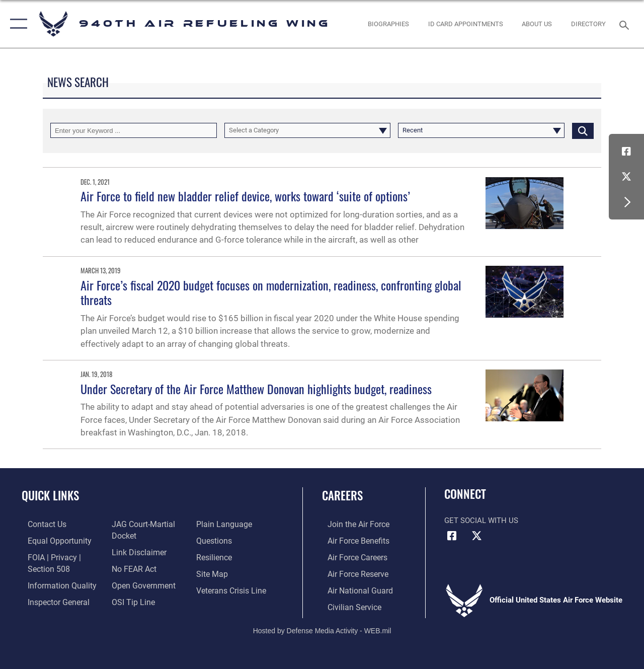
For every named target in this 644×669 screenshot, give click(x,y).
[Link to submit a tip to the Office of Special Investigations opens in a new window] (130, 600)
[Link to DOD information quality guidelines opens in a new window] (54, 583)
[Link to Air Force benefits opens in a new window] (352, 540)
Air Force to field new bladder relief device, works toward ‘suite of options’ (245, 196)
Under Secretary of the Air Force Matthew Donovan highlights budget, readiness (256, 389)
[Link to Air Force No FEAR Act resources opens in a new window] (132, 567)
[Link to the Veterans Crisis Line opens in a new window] (232, 588)
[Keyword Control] (134, 130)
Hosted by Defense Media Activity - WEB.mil (322, 627)
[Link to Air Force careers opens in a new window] (351, 556)
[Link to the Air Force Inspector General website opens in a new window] (51, 600)
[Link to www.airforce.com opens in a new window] (352, 524)
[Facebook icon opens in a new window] (626, 152)
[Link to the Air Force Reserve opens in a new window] (352, 572)
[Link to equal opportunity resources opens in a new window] (52, 540)
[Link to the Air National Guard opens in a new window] (353, 588)
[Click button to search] (583, 130)
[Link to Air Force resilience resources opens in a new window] (215, 556)
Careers (342, 496)
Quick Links (50, 496)
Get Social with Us (481, 521)
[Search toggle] (626, 24)
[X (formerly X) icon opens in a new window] (626, 177)
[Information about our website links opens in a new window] (136, 551)
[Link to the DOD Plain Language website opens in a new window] (223, 524)
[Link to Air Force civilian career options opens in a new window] (348, 604)
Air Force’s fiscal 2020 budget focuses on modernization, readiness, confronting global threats (271, 292)
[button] (16, 24)
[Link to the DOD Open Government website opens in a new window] (140, 583)
